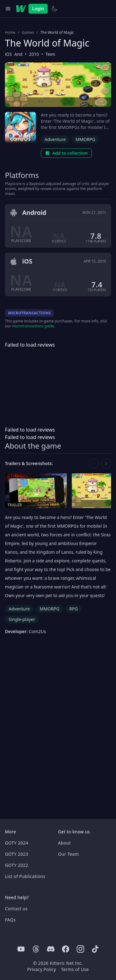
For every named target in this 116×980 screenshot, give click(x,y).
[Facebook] (66, 949)
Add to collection (66, 153)
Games (28, 33)
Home (10, 33)
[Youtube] (21, 949)
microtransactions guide (33, 326)
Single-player (22, 619)
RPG (73, 609)
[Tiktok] (95, 949)
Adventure (55, 139)
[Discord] (51, 949)
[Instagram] (80, 949)
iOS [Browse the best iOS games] (8, 54)
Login (38, 9)
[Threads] (36, 949)
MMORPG (85, 139)
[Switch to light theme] (54, 9)
